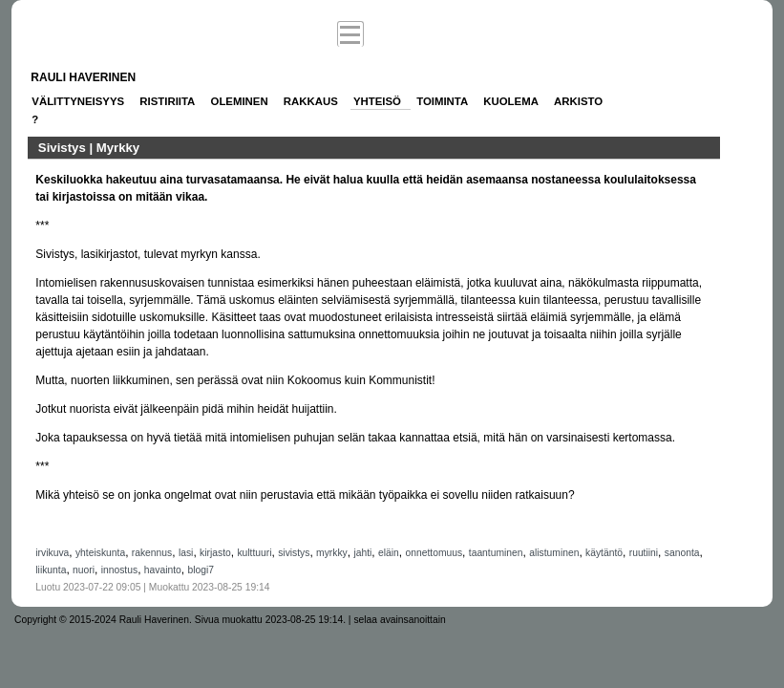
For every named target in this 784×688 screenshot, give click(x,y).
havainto (163, 570)
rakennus (152, 553)
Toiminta (442, 101)
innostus (119, 570)
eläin (389, 553)
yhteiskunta (100, 553)
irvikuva (52, 553)
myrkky (332, 553)
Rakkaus (311, 101)
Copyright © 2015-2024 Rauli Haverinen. (103, 620)
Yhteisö (377, 101)
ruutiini (644, 553)
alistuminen (554, 553)
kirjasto (215, 553)
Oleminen (240, 101)
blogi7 (201, 570)
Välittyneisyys (78, 101)
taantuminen (496, 553)
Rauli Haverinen (83, 77)
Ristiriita (167, 101)
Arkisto (578, 101)
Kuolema (511, 101)
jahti (362, 553)
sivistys (294, 553)
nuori (84, 570)
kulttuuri (254, 553)
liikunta (51, 570)
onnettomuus (434, 553)
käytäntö (604, 553)
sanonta (682, 553)
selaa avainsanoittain (399, 620)
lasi (186, 553)
